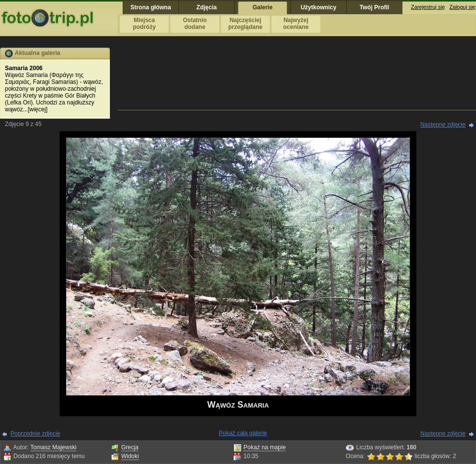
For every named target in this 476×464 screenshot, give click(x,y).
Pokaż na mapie (264, 447)
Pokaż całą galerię (243, 433)
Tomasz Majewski (53, 447)
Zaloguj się (463, 7)
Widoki (130, 456)
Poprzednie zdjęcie (35, 434)
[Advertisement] (297, 78)
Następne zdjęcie (443, 125)
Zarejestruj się (428, 7)
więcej (38, 109)
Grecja (130, 447)
